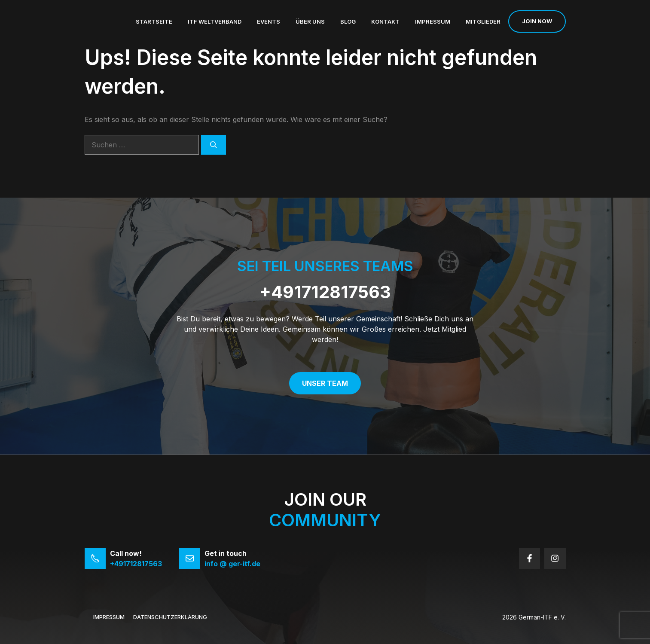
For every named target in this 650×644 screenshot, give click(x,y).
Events (269, 21)
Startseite (154, 21)
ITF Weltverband (215, 21)
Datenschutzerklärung (170, 617)
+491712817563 (325, 292)
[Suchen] (214, 145)
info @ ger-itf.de (232, 564)
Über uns (310, 21)
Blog (348, 21)
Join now (537, 21)
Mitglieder (483, 21)
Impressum (433, 21)
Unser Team (325, 383)
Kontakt (385, 21)
